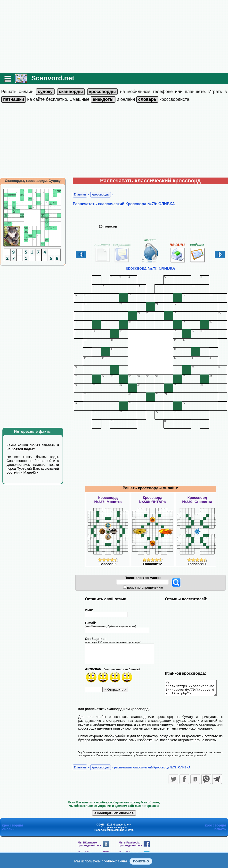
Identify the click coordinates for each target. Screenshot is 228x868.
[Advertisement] (114, 36)
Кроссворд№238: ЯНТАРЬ (153, 500)
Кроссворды (101, 195)
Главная (80, 195)
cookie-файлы (114, 861)
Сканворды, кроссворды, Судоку (33, 181)
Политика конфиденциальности (114, 833)
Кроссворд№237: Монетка (108, 500)
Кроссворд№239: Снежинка (197, 500)
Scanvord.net (53, 78)
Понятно (141, 861)
